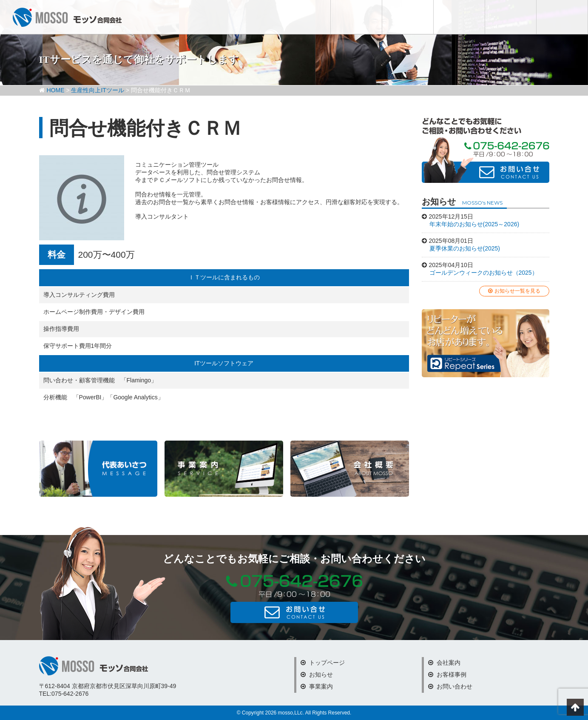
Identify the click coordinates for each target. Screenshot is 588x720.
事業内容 (408, 17)
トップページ (323, 663)
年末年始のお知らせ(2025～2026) (474, 224)
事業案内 (317, 686)
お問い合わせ (562, 17)
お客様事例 (511, 17)
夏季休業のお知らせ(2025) (465, 248)
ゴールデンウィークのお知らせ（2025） (484, 273)
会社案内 (459, 17)
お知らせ (356, 17)
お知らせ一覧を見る (514, 291)
